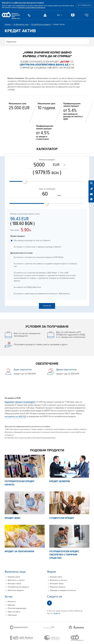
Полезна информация (17, 608)
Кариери (11, 605)
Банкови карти (14, 577)
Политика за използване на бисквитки (31, 7)
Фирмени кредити (58, 587)
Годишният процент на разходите (20, 402)
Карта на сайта (14, 612)
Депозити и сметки (16, 580)
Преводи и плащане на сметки (63, 590)
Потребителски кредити (41, 24)
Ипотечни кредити (16, 590)
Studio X (57, 613)
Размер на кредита (47, 160)
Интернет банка (14, 584)
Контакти (12, 602)
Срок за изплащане (47, 189)
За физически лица (21, 24)
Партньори (12, 615)
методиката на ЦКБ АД (15, 416)
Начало (8, 24)
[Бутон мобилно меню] (87, 15)
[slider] (24, 181)
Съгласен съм (85, 5)
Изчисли (47, 306)
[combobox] (60, 15)
